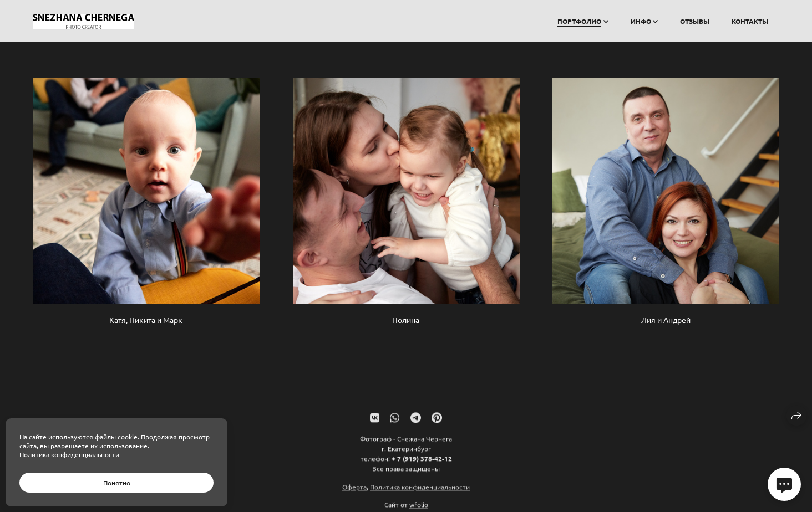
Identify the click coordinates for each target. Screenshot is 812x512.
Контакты (750, 21)
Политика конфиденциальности (420, 491)
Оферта (354, 491)
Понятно (117, 483)
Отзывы (695, 21)
